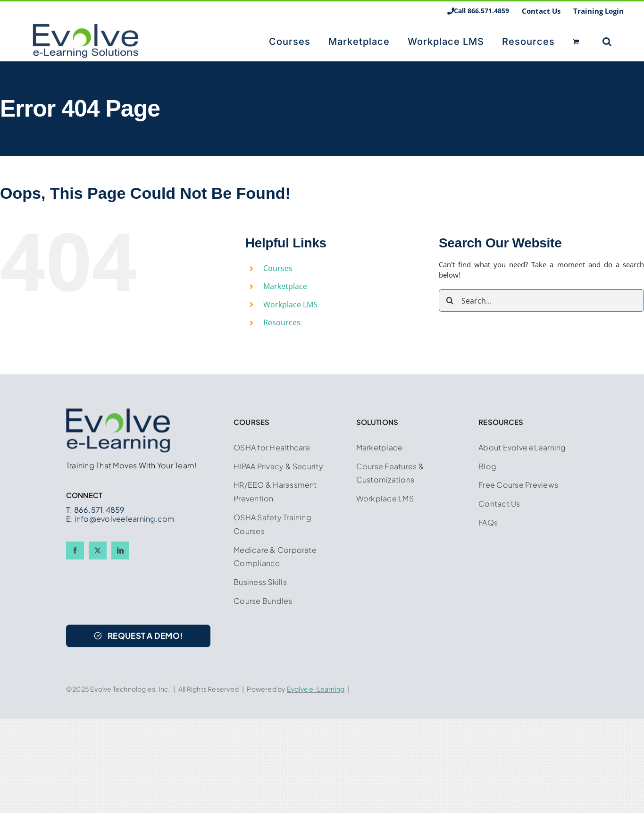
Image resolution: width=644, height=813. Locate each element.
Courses (278, 268)
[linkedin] (120, 550)
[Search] (450, 301)
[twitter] (98, 550)
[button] (607, 41)
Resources (282, 322)
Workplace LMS (290, 305)
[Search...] (541, 301)
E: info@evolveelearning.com (120, 519)
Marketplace (285, 286)
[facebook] (75, 550)
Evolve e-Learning (316, 689)
